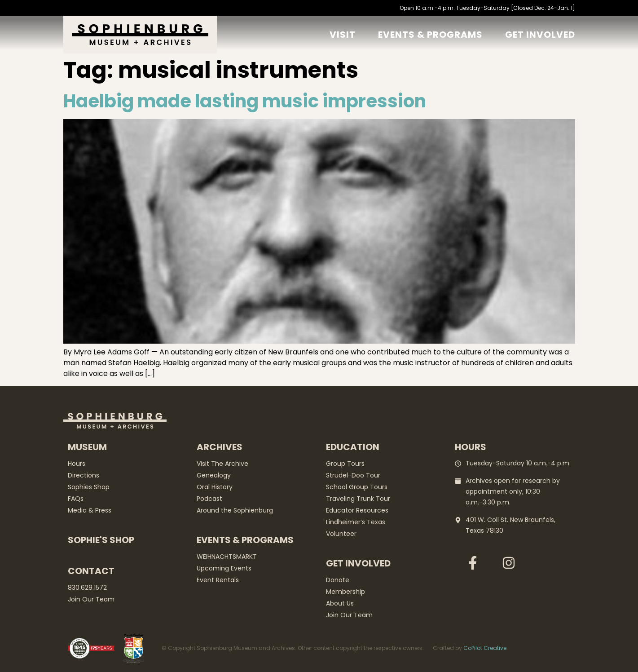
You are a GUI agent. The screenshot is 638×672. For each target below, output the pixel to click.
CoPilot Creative (485, 648)
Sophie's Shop (101, 540)
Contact (91, 571)
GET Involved (540, 35)
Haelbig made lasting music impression (245, 101)
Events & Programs (430, 35)
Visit (343, 35)
